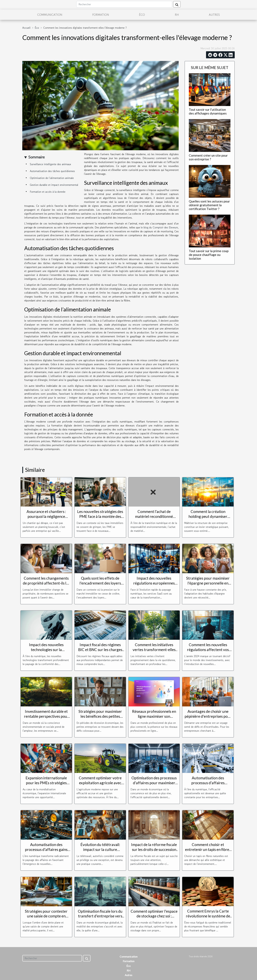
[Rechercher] (124, 4)
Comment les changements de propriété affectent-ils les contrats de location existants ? (46, 586)
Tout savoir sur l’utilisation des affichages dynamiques (208, 111)
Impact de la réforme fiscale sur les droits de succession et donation (154, 849)
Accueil (26, 28)
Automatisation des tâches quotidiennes (52, 171)
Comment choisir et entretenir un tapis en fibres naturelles (208, 849)
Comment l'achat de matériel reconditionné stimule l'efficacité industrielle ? (154, 519)
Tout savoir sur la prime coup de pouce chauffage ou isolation (209, 255)
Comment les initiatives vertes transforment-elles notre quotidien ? (154, 650)
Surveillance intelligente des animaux (50, 164)
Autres (214, 15)
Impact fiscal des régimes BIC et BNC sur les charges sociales (100, 650)
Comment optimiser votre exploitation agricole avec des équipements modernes (100, 783)
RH (177, 15)
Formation (101, 15)
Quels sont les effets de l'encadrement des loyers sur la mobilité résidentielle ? (100, 583)
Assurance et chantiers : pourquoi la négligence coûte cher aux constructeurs (46, 519)
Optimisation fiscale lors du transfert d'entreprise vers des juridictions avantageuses (100, 919)
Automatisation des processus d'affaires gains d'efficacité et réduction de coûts (46, 852)
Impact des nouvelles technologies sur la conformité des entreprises (46, 650)
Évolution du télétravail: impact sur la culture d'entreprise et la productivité (100, 852)
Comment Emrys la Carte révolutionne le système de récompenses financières (208, 916)
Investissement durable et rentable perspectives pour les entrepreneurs (46, 716)
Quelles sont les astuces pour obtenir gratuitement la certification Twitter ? (209, 205)
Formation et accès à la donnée (48, 192)
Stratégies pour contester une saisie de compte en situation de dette (46, 916)
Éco (142, 15)
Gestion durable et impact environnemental (54, 185)
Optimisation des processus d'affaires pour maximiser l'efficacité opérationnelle (154, 783)
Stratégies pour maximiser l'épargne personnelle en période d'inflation (208, 583)
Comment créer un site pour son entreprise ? (208, 157)
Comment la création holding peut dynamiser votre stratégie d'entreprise (208, 516)
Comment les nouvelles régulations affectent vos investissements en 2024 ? (208, 650)
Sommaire (36, 157)
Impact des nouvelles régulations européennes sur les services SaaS (154, 583)
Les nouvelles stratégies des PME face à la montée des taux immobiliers (100, 516)
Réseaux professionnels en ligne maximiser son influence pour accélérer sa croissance (154, 719)
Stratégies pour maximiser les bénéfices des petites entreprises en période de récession (100, 719)
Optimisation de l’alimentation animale (52, 178)
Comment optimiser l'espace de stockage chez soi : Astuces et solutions (154, 916)
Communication (50, 15)
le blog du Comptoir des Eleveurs (159, 227)
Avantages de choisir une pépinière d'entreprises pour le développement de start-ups (208, 719)
